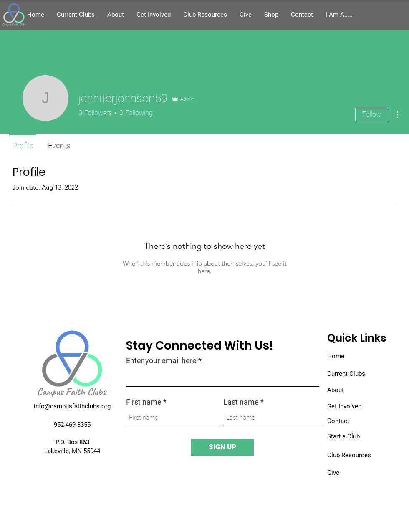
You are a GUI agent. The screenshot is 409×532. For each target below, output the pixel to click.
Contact (338, 421)
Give (333, 473)
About (336, 390)
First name (144, 402)
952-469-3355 (72, 425)
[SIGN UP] (222, 447)
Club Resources (349, 455)
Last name (241, 402)
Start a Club (343, 436)
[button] (339, 15)
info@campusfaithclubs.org (72, 406)
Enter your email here (161, 361)
